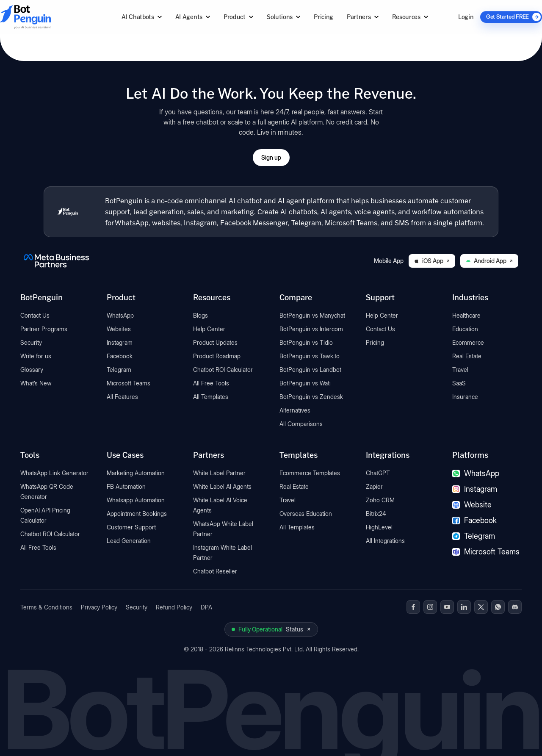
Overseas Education (306, 514)
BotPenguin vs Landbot (310, 370)
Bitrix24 (376, 514)
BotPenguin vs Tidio (306, 342)
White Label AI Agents (222, 486)
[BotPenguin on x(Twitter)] (481, 607)
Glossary (32, 370)
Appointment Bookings (137, 514)
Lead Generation (129, 541)
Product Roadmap (217, 356)
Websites (119, 329)
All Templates (211, 397)
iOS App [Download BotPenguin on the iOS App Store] (432, 261)
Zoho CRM (380, 500)
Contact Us (35, 315)
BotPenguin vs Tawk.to (310, 356)
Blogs (200, 315)
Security (31, 342)
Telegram (119, 370)
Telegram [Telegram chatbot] (474, 536)
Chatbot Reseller (215, 571)
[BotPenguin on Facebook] (413, 607)
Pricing (324, 17)
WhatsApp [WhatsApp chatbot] (476, 473)
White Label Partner (219, 473)
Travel (460, 370)
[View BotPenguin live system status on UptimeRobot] (271, 629)
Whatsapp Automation (136, 500)
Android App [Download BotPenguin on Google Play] (489, 261)
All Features (122, 397)
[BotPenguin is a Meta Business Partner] (56, 261)
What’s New (36, 383)
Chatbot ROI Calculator (223, 370)
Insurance (465, 397)
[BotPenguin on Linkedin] (464, 607)
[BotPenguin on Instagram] (430, 607)
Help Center (209, 329)
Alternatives (295, 410)
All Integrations (385, 541)
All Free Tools (211, 383)
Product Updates (215, 342)
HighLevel (379, 527)
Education (465, 329)
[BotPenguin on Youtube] (447, 607)
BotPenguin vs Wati (305, 383)
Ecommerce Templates (310, 473)
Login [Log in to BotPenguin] (466, 17)
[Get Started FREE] (511, 17)
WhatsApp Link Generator (54, 473)
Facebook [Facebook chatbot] (474, 520)
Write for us (36, 356)
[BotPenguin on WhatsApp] (498, 607)
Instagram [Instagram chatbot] (475, 489)
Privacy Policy (99, 607)
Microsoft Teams (129, 383)
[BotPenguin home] (68, 212)
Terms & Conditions (46, 607)
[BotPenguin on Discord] (515, 607)
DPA (206, 607)
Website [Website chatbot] (472, 505)
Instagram (120, 342)
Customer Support (131, 527)
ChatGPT (378, 473)
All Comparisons (301, 424)
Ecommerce (468, 342)
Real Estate (467, 356)
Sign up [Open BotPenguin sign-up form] (271, 157)
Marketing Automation (136, 473)
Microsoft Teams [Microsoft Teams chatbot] (486, 552)
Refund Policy (174, 607)
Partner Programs (44, 329)
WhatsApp (120, 315)
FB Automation (126, 486)
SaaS (459, 383)
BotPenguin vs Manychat (312, 315)
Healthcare (466, 315)
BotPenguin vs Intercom (311, 329)
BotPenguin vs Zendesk (311, 397)
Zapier (374, 486)
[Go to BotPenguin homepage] (46, 17)
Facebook (120, 356)
